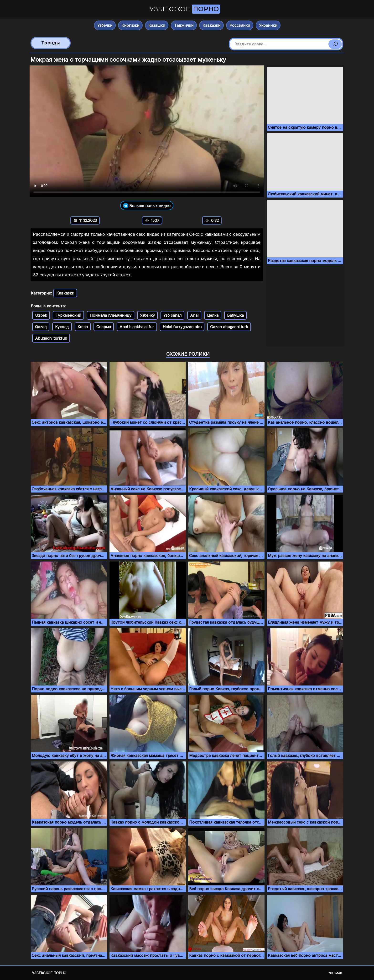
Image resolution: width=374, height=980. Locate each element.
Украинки (268, 25)
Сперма (104, 327)
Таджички (184, 25)
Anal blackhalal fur (137, 327)
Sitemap (335, 973)
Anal (194, 315)
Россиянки (240, 25)
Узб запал (172, 315)
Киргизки (130, 25)
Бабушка (235, 315)
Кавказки (211, 25)
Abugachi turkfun (51, 338)
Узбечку (147, 315)
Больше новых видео (147, 206)
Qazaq (41, 327)
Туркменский (68, 315)
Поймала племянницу (111, 315)
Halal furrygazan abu (182, 327)
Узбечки (105, 25)
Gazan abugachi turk (229, 327)
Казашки (157, 25)
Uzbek (41, 315)
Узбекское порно (49, 973)
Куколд (62, 327)
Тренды (51, 43)
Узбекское (185, 9)
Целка (213, 315)
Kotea (83, 327)
